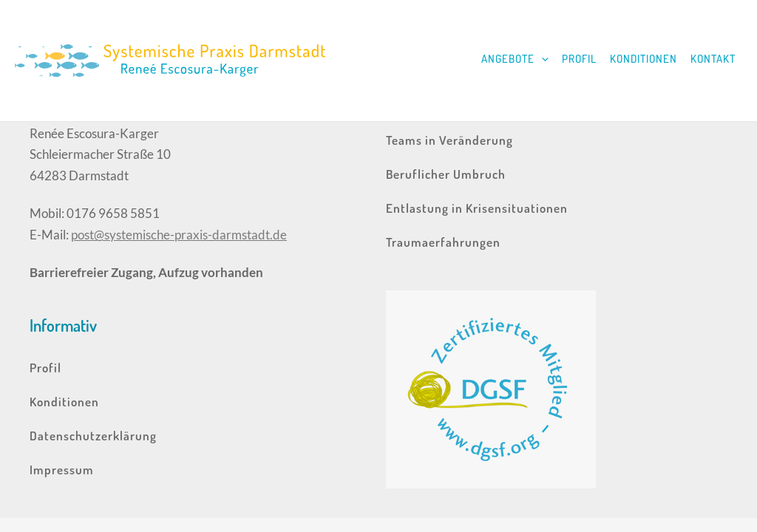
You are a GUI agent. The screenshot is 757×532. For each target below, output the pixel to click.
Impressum (62, 470)
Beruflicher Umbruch (446, 174)
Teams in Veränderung (449, 140)
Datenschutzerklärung (93, 436)
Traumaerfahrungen (443, 242)
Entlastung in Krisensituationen (477, 208)
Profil (579, 59)
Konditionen (644, 59)
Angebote (515, 59)
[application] (542, 59)
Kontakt (713, 59)
